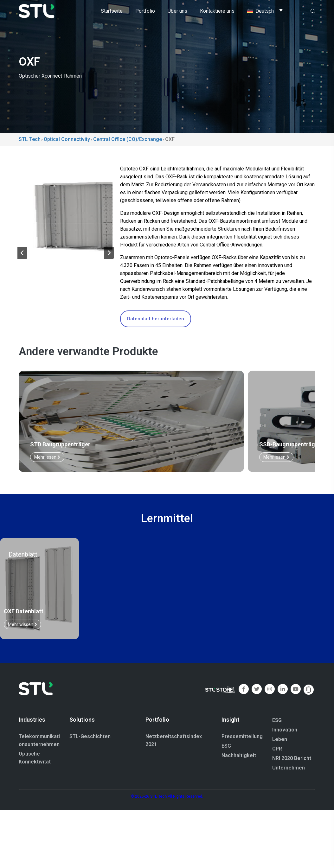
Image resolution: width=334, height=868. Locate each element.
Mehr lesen (123, 457)
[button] (22, 254)
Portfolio (145, 11)
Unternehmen (289, 768)
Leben (280, 740)
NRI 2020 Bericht (292, 759)
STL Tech (158, 797)
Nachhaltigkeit (239, 756)
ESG (226, 747)
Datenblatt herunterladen (156, 319)
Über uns (177, 11)
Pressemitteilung (242, 737)
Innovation (285, 730)
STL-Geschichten (90, 737)
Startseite (112, 11)
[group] (66, 212)
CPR (277, 749)
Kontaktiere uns (217, 11)
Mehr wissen (22, 625)
